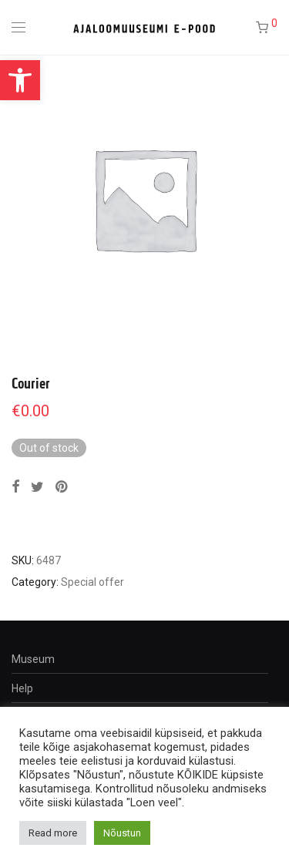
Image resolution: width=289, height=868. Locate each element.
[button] (20, 80)
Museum (33, 659)
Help (22, 688)
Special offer (92, 582)
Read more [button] (53, 833)
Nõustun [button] (122, 833)
